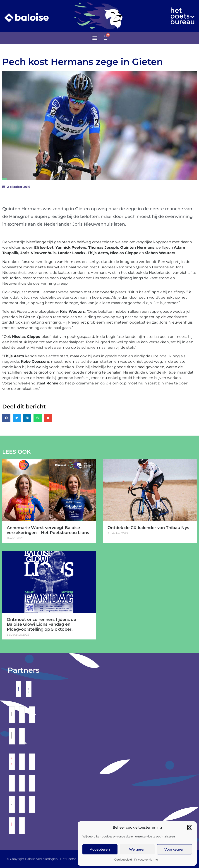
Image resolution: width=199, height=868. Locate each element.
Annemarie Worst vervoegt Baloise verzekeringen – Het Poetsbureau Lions (48, 530)
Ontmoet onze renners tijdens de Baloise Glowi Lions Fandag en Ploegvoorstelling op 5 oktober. (41, 624)
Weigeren (137, 849)
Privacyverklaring (146, 860)
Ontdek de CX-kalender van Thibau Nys (148, 528)
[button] (190, 827)
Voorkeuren (174, 849)
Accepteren (100, 849)
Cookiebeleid (123, 860)
